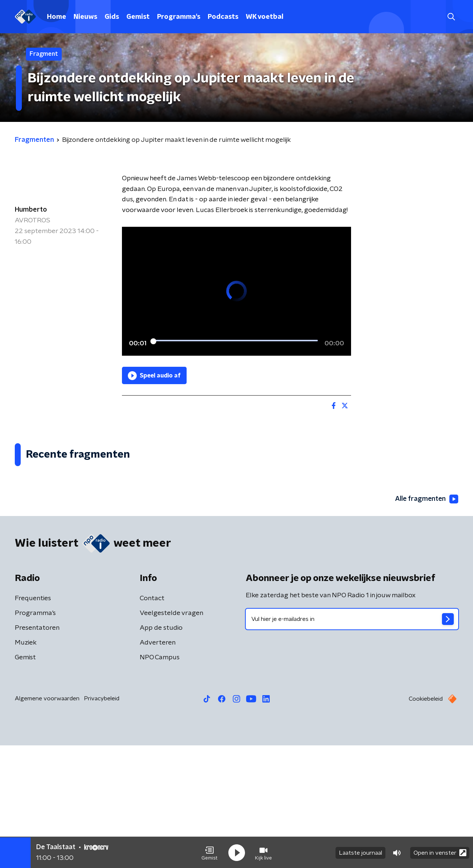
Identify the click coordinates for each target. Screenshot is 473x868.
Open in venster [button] (440, 852)
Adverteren (158, 765)
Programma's (179, 17)
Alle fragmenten (426, 622)
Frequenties (33, 721)
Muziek (26, 765)
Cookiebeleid (426, 821)
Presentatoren (37, 751)
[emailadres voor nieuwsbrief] (352, 742)
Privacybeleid (102, 821)
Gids (112, 17)
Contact (152, 721)
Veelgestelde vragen (171, 736)
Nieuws (85, 17)
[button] (210, 852)
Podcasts (223, 17)
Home (57, 17)
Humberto (31, 210)
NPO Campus (160, 780)
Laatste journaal (360, 852)
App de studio (161, 751)
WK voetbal (265, 17)
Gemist (138, 17)
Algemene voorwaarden (47, 821)
